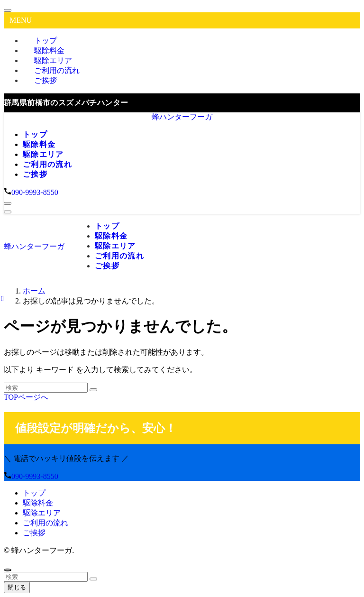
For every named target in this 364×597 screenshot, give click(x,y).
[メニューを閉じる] (8, 10)
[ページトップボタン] (8, 570)
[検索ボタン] (8, 203)
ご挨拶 (45, 80)
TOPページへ (26, 397)
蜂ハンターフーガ (182, 117)
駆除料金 (38, 503)
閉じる (17, 587)
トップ (34, 493)
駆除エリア (42, 513)
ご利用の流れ (45, 523)
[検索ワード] (46, 388)
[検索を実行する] (93, 390)
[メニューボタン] (8, 212)
